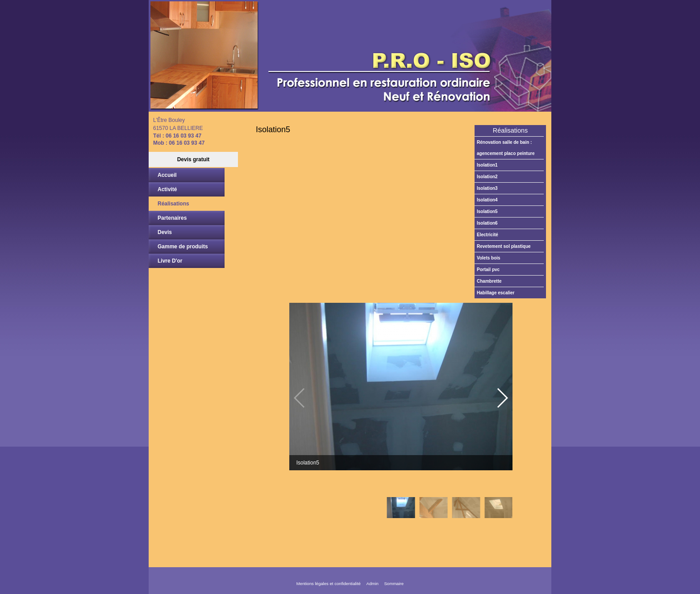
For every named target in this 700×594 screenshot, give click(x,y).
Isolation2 (487, 177)
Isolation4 (487, 200)
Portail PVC (488, 270)
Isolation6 (487, 223)
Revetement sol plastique (504, 246)
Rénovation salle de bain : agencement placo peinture (506, 148)
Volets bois (489, 258)
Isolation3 (487, 188)
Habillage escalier (496, 293)
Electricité (487, 235)
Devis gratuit (194, 159)
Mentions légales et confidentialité (329, 584)
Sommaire (394, 584)
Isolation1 (487, 165)
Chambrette (489, 281)
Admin (373, 584)
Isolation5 (487, 211)
